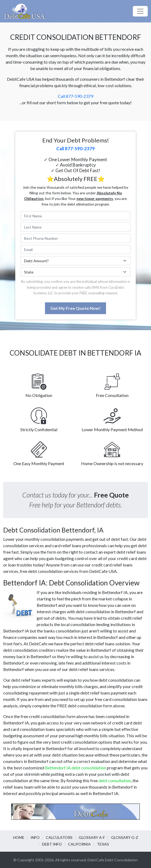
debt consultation (115, 780)
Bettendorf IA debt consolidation (76, 768)
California (79, 844)
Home (19, 837)
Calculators (59, 837)
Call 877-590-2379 (76, 96)
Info (35, 837)
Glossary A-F (92, 837)
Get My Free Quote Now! (76, 308)
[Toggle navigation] (140, 11)
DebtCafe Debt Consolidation (113, 860)
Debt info (52, 844)
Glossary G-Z (125, 837)
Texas (103, 844)
